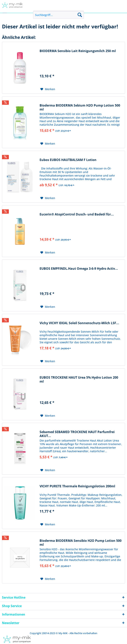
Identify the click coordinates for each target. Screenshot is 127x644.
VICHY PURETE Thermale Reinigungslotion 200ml (77, 486)
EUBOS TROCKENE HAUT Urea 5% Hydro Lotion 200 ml (79, 379)
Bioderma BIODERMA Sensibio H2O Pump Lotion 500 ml (81, 543)
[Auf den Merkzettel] (48, 89)
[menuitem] (58, 15)
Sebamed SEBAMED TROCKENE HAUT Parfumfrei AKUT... (77, 434)
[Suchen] (80, 15)
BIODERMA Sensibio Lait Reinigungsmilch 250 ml (78, 51)
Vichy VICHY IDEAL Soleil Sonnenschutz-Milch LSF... (79, 323)
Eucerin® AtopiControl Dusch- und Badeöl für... (77, 214)
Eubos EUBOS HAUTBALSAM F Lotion (68, 160)
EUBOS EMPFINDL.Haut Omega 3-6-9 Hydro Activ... (79, 269)
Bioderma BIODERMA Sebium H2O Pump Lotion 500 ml (80, 107)
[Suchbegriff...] (58, 15)
